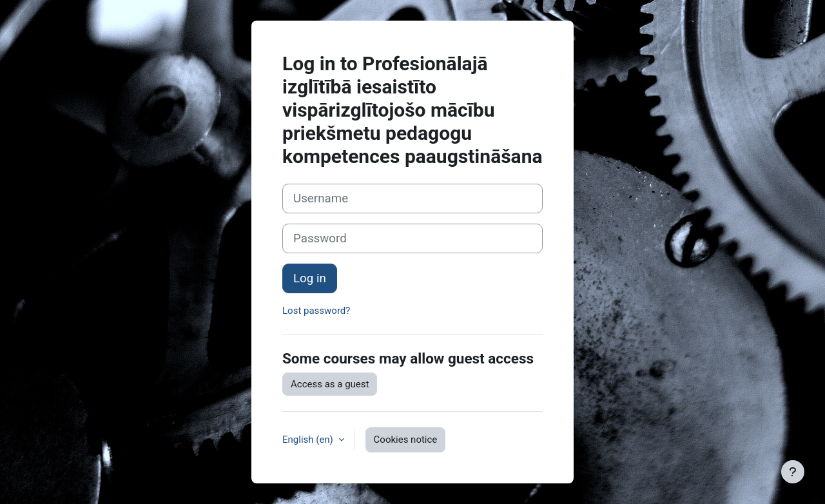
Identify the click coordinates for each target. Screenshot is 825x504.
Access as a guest (330, 384)
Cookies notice (406, 440)
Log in (310, 278)
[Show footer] (793, 472)
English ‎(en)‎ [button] (309, 440)
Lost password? (316, 311)
